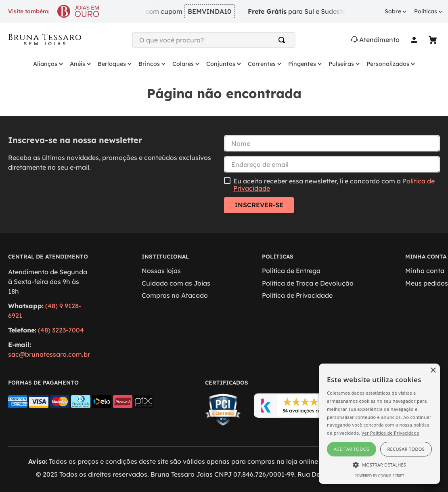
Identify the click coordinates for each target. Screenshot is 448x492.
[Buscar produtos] (283, 40)
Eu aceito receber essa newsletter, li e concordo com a (334, 185)
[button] (379, 464)
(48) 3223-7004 (61, 330)
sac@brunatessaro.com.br (49, 354)
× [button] (433, 371)
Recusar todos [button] (406, 449)
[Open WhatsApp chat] (427, 485)
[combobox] (214, 40)
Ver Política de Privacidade (390, 433)
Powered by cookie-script (380, 476)
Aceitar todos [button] (352, 449)
